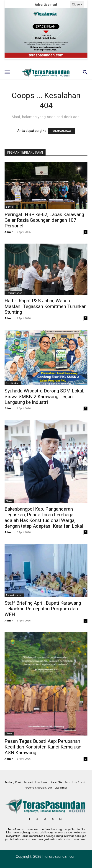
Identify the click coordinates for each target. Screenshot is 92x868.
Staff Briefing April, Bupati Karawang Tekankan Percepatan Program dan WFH (43, 609)
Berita (9, 207)
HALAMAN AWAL (61, 131)
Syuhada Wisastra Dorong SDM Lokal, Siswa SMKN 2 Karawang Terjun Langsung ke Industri (44, 397)
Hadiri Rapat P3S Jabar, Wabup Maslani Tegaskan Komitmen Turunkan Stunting (46, 306)
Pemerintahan (14, 293)
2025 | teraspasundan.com (55, 857)
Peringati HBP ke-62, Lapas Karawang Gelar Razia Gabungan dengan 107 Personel (44, 220)
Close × (77, 4)
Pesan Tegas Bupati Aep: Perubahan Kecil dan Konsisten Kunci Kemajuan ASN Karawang (43, 747)
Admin (9, 232)
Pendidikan (13, 383)
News (9, 501)
